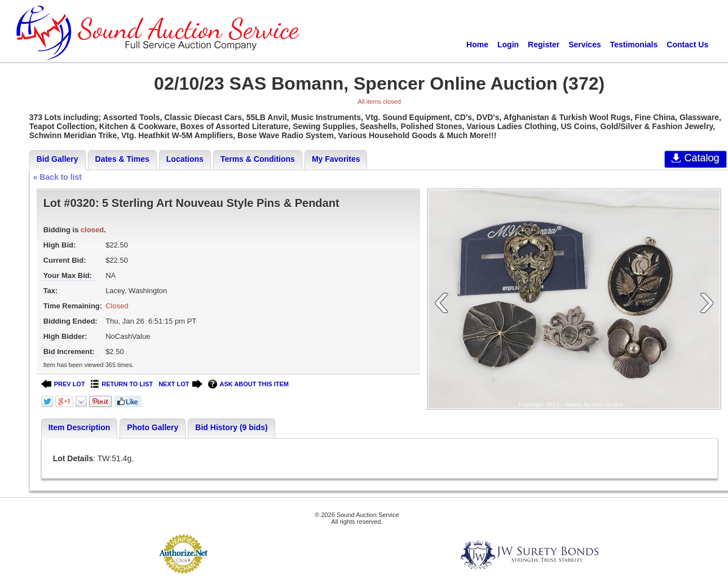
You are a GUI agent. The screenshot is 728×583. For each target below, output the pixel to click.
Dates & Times (122, 159)
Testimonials (634, 45)
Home (477, 45)
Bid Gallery (58, 159)
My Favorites (336, 159)
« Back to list (58, 177)
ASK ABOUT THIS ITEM (248, 384)
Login (508, 45)
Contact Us (687, 45)
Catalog (696, 158)
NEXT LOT (180, 384)
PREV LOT (63, 384)
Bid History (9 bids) (231, 427)
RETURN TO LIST (122, 384)
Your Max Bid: (68, 275)
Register (544, 45)
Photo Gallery (153, 427)
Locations (185, 159)
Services (585, 45)
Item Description (80, 427)
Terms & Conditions (258, 159)
